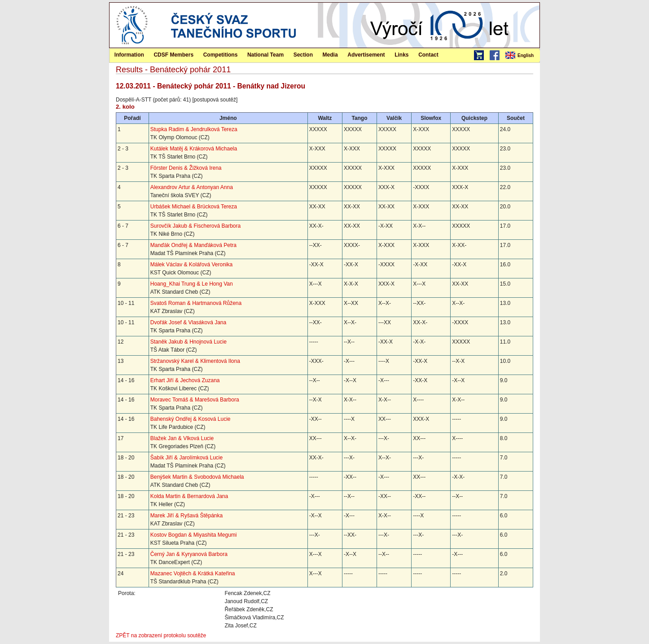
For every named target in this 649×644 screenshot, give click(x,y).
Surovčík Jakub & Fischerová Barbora (195, 226)
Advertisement (366, 55)
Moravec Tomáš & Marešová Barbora (195, 400)
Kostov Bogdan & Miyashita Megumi (194, 535)
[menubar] (522, 56)
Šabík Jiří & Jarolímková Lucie (186, 458)
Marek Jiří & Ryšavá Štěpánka (186, 516)
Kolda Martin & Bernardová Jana (189, 496)
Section (303, 55)
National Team (265, 55)
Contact (428, 55)
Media (330, 55)
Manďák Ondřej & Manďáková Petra (193, 245)
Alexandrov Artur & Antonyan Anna (192, 187)
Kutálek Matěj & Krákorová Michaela (194, 149)
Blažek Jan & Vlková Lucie (182, 438)
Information (129, 55)
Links (401, 55)
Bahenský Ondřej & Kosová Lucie (191, 419)
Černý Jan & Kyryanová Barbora (189, 554)
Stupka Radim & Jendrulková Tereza (194, 129)
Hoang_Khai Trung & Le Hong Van (192, 284)
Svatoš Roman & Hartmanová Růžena (196, 303)
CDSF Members (173, 55)
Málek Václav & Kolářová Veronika (191, 265)
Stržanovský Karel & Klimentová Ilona (195, 361)
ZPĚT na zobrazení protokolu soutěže (161, 635)
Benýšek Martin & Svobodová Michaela (197, 477)
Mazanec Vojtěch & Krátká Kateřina (193, 573)
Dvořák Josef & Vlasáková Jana (188, 322)
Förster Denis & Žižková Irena (186, 168)
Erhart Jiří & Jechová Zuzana (185, 380)
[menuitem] (522, 56)
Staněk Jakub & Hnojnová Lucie (189, 342)
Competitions (221, 55)
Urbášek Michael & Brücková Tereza (194, 207)
